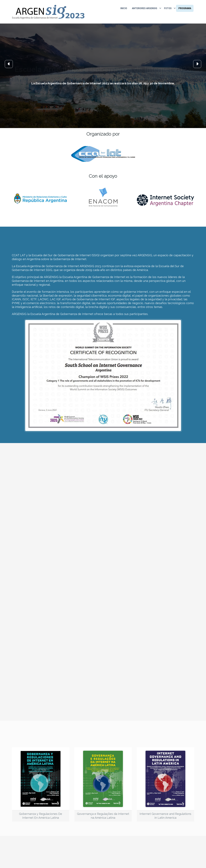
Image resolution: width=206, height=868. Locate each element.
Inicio (124, 8)
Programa (185, 8)
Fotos (168, 8)
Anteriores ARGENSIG (145, 8)
